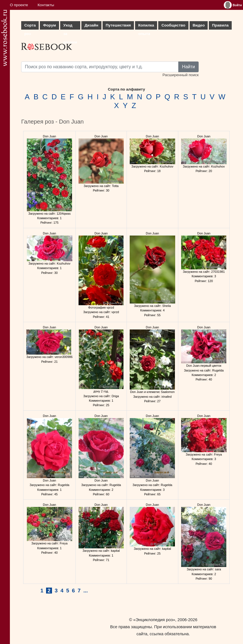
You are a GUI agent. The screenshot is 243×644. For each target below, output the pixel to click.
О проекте (19, 5)
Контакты (46, 5)
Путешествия (118, 25)
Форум (49, 25)
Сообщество (173, 25)
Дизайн (91, 25)
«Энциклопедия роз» (154, 620)
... (86, 591)
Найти (188, 67)
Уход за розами (70, 26)
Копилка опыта (146, 26)
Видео (199, 25)
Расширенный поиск (181, 75)
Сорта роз (30, 26)
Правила (220, 25)
